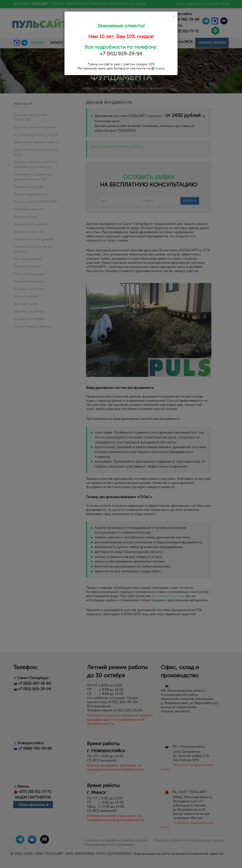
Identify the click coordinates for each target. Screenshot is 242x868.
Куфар (158, 68)
